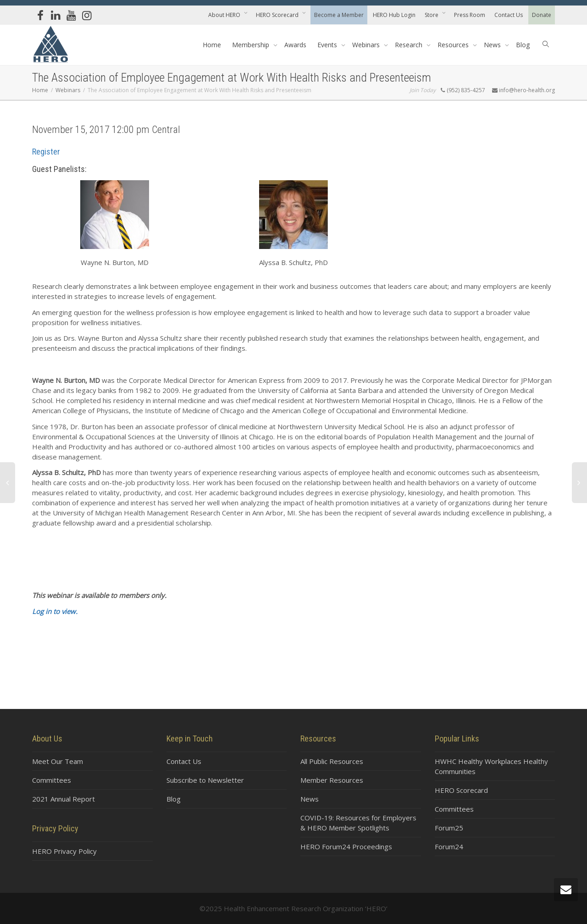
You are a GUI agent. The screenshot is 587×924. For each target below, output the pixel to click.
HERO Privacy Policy (64, 851)
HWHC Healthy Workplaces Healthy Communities (491, 766)
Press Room (470, 15)
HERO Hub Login (394, 15)
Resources (454, 45)
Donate (542, 15)
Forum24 (449, 847)
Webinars (367, 45)
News (493, 45)
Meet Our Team (58, 761)
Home (212, 45)
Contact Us (509, 15)
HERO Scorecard (278, 15)
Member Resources (332, 780)
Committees (52, 780)
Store (432, 15)
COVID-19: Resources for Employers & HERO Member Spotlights (358, 823)
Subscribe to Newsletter (205, 780)
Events (328, 45)
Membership (252, 45)
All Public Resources (332, 761)
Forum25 (449, 828)
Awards (295, 45)
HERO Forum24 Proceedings (346, 847)
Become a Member (339, 15)
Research (410, 45)
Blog (523, 45)
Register (46, 152)
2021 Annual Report (64, 799)
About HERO (225, 15)
